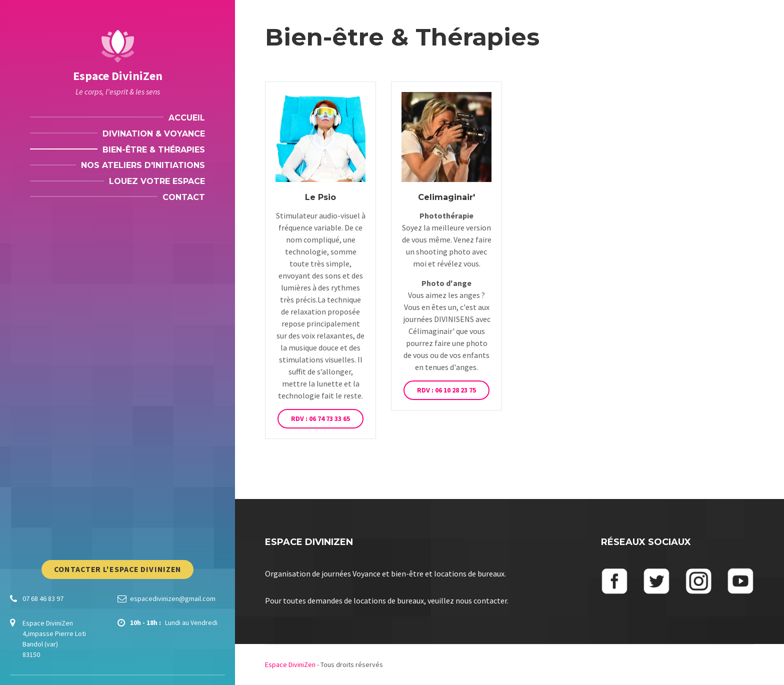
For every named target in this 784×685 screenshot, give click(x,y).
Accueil (187, 118)
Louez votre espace (157, 181)
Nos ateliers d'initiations (143, 165)
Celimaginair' (446, 197)
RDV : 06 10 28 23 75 (446, 390)
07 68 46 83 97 (43, 598)
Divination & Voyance (154, 134)
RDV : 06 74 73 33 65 (320, 418)
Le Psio (320, 197)
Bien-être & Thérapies (154, 150)
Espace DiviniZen (118, 76)
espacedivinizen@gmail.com (173, 598)
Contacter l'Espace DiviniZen (117, 569)
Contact (184, 197)
